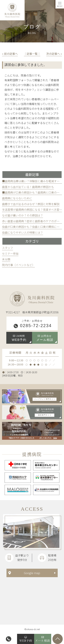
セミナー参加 (10, 253)
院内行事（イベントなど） (18, 265)
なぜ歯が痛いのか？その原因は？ (23, 215)
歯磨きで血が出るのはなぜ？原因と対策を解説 (31, 204)
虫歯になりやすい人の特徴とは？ (23, 232)
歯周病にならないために (17, 198)
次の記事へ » (54, 54)
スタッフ (8, 248)
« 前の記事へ (10, 54)
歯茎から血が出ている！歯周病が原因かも (28, 187)
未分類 (6, 259)
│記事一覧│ (32, 54)
